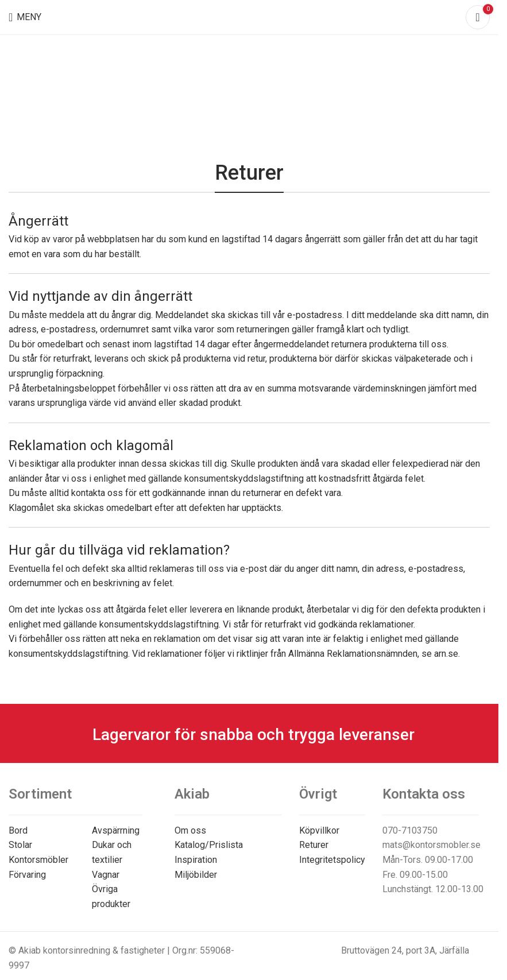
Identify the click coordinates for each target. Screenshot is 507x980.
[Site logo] (249, 16)
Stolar (20, 845)
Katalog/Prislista (209, 845)
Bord (18, 830)
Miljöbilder (196, 875)
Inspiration (196, 860)
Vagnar (106, 875)
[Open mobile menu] (25, 17)
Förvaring (27, 875)
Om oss (190, 830)
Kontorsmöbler (38, 860)
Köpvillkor (319, 830)
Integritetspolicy (332, 860)
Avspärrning (116, 830)
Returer (314, 845)
